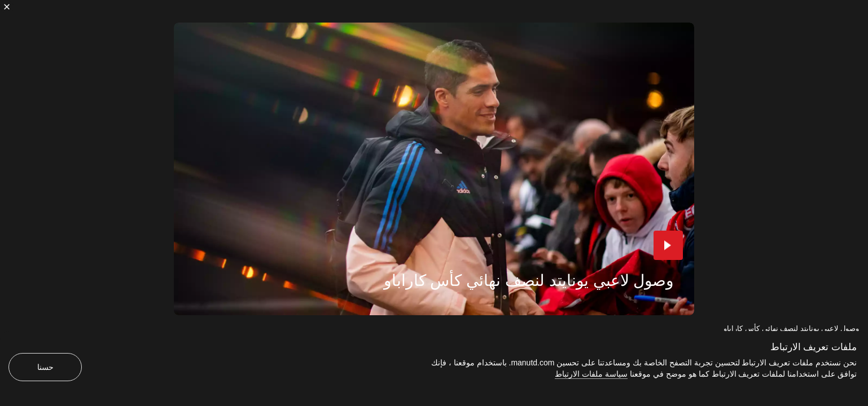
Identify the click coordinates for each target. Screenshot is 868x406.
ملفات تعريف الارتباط (814, 347)
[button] (668, 245)
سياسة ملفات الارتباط (591, 374)
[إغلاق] (7, 7)
